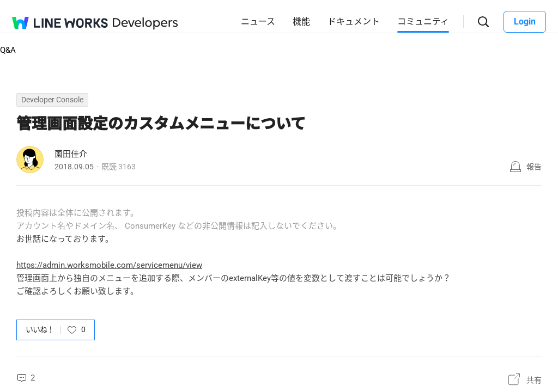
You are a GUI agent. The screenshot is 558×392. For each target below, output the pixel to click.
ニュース (258, 22)
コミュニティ (423, 22)
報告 (534, 167)
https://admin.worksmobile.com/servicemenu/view (109, 265)
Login (525, 22)
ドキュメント (354, 22)
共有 (534, 380)
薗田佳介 (71, 154)
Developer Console (52, 100)
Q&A (8, 50)
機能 (301, 22)
